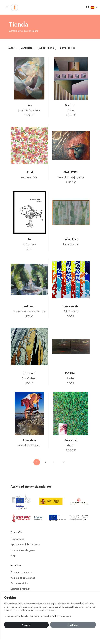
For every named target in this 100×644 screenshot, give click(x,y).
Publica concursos (21, 572)
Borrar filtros (67, 48)
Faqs (13, 556)
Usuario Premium (20, 589)
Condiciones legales (23, 550)
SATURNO (71, 172)
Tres (29, 105)
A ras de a (29, 440)
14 (29, 239)
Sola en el (71, 440)
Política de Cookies (61, 616)
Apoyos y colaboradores (25, 545)
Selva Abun (71, 239)
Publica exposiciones (23, 578)
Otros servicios (19, 583)
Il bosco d (29, 373)
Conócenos (17, 539)
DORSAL (71, 373)
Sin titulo (71, 105)
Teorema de (71, 306)
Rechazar (73, 625)
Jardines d (29, 306)
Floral (29, 172)
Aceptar (26, 625)
